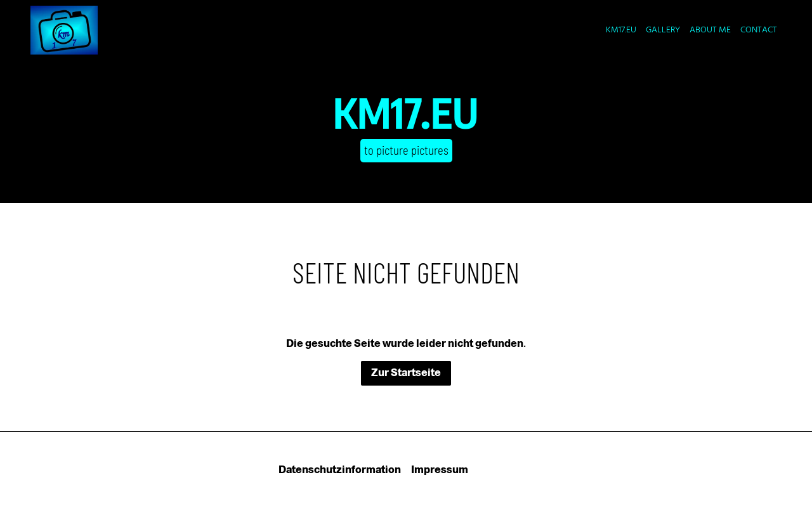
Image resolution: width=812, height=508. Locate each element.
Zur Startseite (406, 373)
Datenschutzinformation (340, 470)
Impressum (440, 470)
